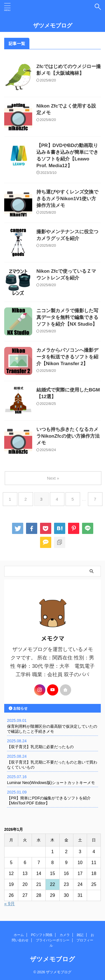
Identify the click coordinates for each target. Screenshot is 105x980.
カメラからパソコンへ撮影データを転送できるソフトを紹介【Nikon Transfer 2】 (67, 357)
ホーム (19, 935)
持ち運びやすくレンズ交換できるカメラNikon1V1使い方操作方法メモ (67, 199)
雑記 (80, 935)
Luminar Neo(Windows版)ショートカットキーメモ (51, 783)
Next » (53, 478)
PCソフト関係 (42, 935)
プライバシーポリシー (53, 940)
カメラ (65, 935)
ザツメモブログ (53, 25)
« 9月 (10, 904)
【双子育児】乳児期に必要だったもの (40, 747)
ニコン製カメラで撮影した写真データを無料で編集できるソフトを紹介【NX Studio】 (67, 317)
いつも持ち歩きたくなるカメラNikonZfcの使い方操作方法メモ (68, 436)
